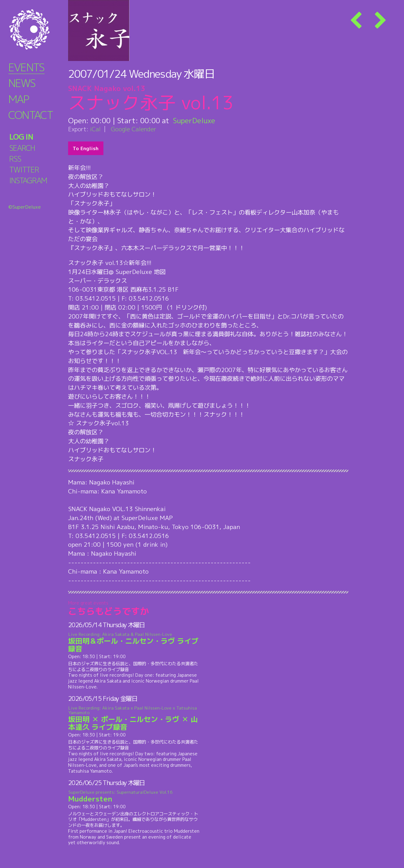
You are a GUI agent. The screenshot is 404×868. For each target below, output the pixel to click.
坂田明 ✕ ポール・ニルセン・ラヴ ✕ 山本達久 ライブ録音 (134, 719)
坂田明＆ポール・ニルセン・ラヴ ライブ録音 (134, 642)
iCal (95, 129)
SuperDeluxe (194, 120)
